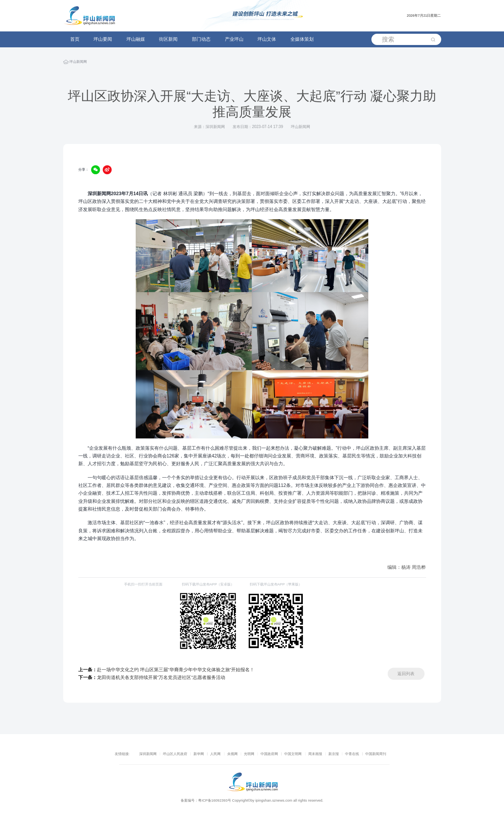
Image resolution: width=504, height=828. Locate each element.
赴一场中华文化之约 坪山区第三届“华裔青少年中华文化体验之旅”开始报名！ (167, 670)
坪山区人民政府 (175, 754)
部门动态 (201, 39)
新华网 (199, 754)
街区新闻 (168, 39)
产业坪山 (234, 39)
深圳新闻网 (148, 754)
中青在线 (352, 754)
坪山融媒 (136, 39)
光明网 (249, 754)
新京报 (334, 754)
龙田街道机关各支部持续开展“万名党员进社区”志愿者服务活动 (152, 677)
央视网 (232, 754)
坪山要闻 (103, 39)
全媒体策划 (302, 39)
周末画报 (315, 754)
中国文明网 (293, 754)
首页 (75, 39)
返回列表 (406, 674)
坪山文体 (267, 39)
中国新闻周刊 (376, 754)
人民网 (215, 754)
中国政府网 (269, 754)
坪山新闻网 (78, 63)
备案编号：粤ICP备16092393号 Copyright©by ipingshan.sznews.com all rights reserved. (252, 800)
